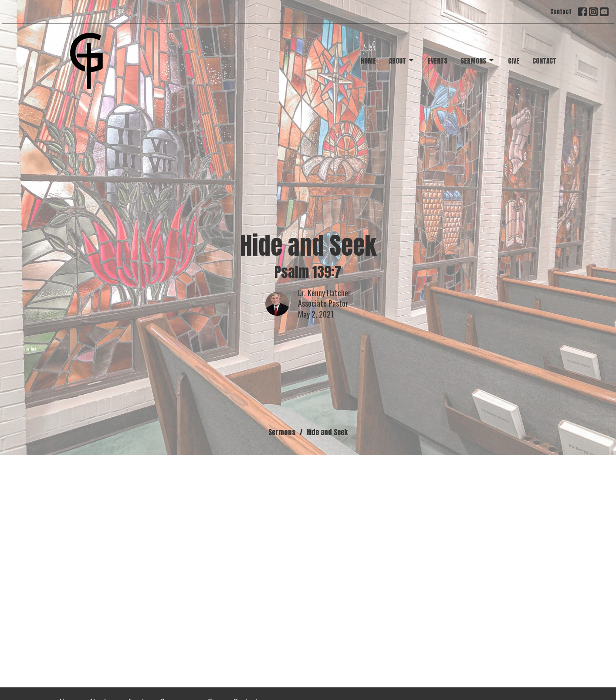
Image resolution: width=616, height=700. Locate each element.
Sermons (478, 61)
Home (368, 61)
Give (514, 61)
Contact (561, 12)
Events (438, 61)
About (402, 61)
